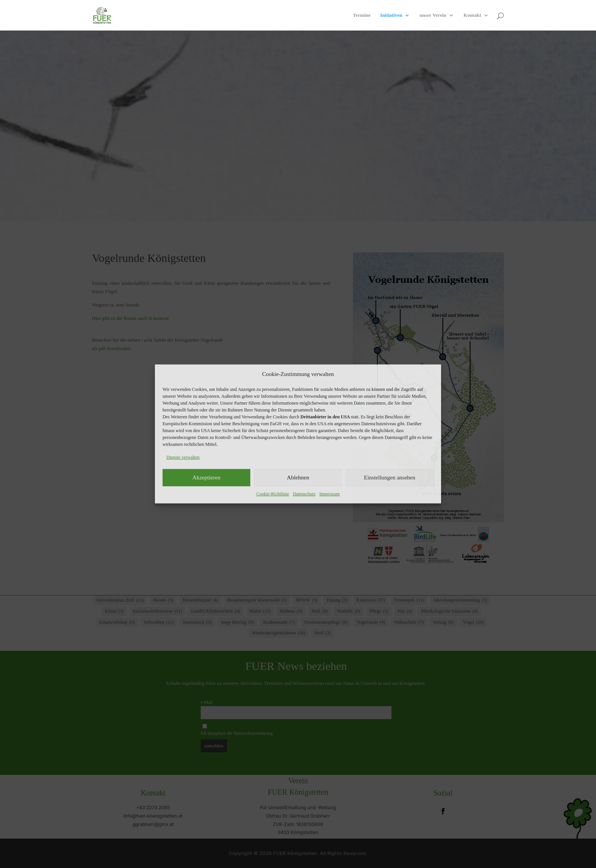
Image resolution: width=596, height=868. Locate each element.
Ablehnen (298, 478)
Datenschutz (304, 494)
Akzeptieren (206, 478)
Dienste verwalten (183, 457)
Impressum (329, 494)
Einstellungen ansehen (390, 478)
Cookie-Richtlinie (273, 494)
